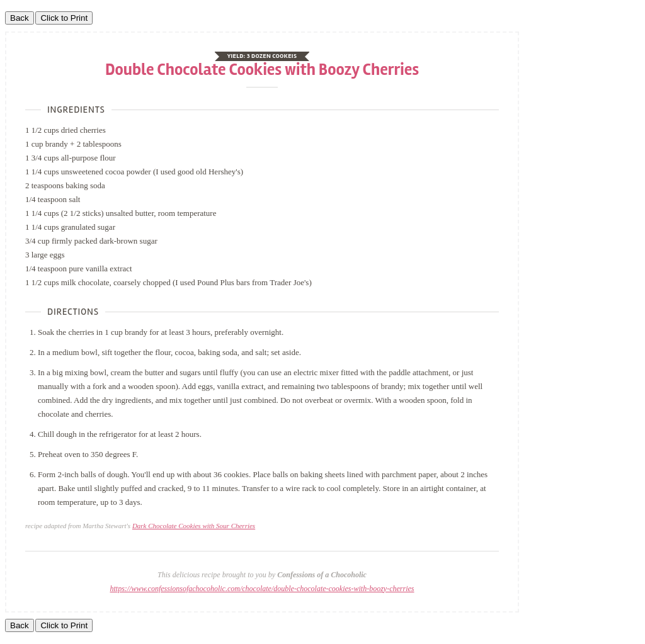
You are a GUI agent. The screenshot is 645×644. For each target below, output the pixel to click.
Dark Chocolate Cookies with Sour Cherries (194, 526)
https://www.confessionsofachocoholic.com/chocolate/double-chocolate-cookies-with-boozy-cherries (262, 589)
